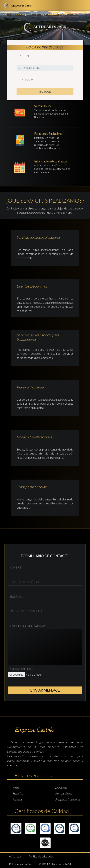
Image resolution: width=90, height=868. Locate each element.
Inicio (16, 788)
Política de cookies (20, 864)
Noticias (17, 799)
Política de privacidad (41, 856)
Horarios (39, 117)
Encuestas (61, 788)
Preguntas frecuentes (68, 799)
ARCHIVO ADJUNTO (22, 669)
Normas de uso (64, 793)
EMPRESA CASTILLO (68, 30)
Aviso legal (15, 856)
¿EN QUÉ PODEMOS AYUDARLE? (29, 626)
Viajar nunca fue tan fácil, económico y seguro (40, 14)
